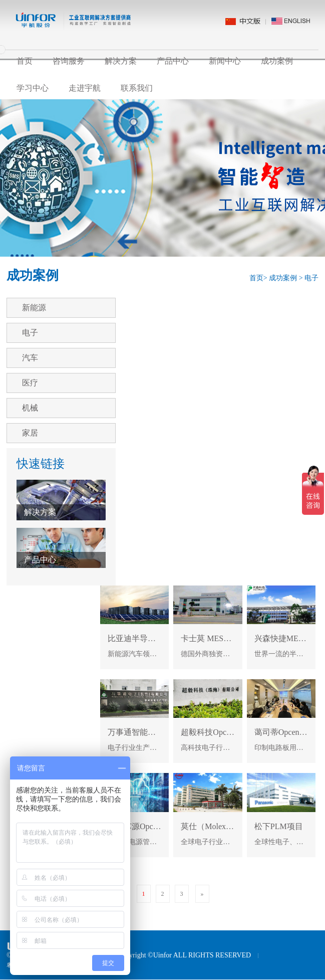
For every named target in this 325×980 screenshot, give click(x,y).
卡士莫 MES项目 (211, 638)
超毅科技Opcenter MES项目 (229, 733)
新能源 (34, 308)
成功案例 (277, 61)
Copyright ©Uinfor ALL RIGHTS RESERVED (184, 955)
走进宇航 (85, 88)
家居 (30, 433)
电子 (311, 278)
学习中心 (33, 88)
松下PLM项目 (279, 826)
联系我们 (137, 88)
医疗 (30, 383)
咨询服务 (69, 61)
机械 (30, 408)
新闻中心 (225, 61)
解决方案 (121, 61)
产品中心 (173, 61)
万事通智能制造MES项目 (152, 733)
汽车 (30, 358)
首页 (25, 61)
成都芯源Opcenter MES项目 (156, 826)
